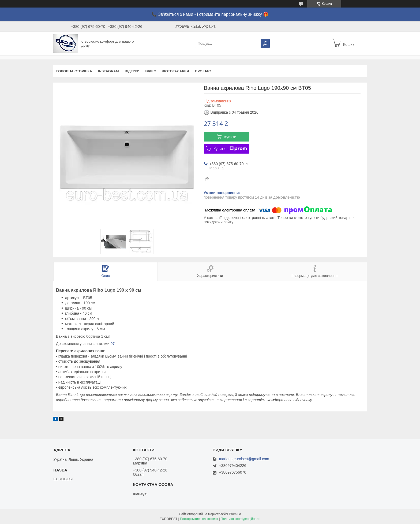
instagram (108, 71)
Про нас (203, 71)
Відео (151, 71)
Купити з (230, 149)
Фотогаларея (176, 71)
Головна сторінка (74, 71)
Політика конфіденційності (241, 519)
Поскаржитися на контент (199, 519)
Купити (230, 137)
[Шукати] (265, 43)
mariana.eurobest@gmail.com (244, 459)
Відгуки (132, 71)
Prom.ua (235, 514)
